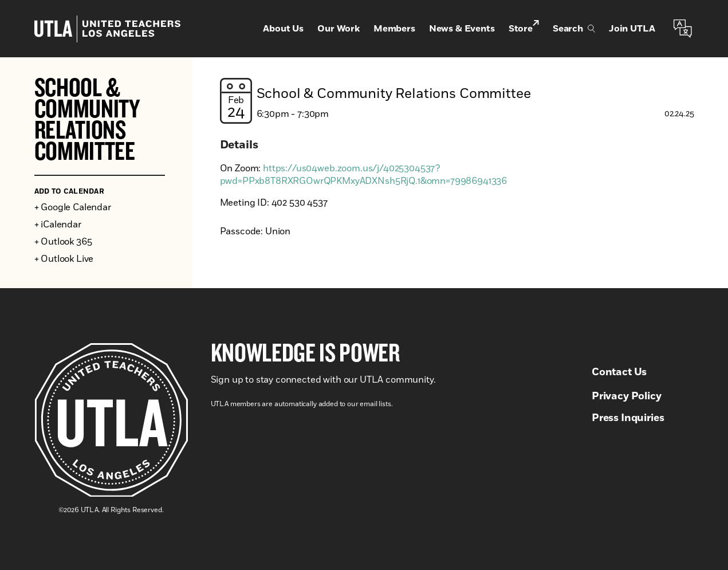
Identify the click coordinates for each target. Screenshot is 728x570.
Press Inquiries (628, 418)
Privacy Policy (627, 396)
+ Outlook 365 (63, 242)
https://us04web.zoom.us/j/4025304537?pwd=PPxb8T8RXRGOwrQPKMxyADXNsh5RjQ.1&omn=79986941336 (364, 175)
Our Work (339, 29)
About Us (283, 29)
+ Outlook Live (64, 259)
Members (394, 29)
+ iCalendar (58, 225)
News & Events (462, 29)
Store (524, 28)
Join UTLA (632, 29)
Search (574, 29)
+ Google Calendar (73, 207)
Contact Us (619, 372)
